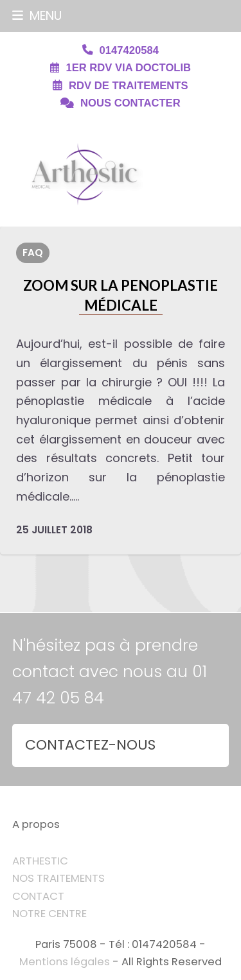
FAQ (33, 253)
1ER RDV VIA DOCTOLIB (128, 68)
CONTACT (38, 896)
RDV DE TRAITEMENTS (128, 86)
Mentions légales (65, 962)
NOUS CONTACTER (130, 103)
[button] (37, 16)
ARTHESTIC (40, 861)
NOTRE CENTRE (49, 914)
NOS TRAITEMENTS (58, 878)
